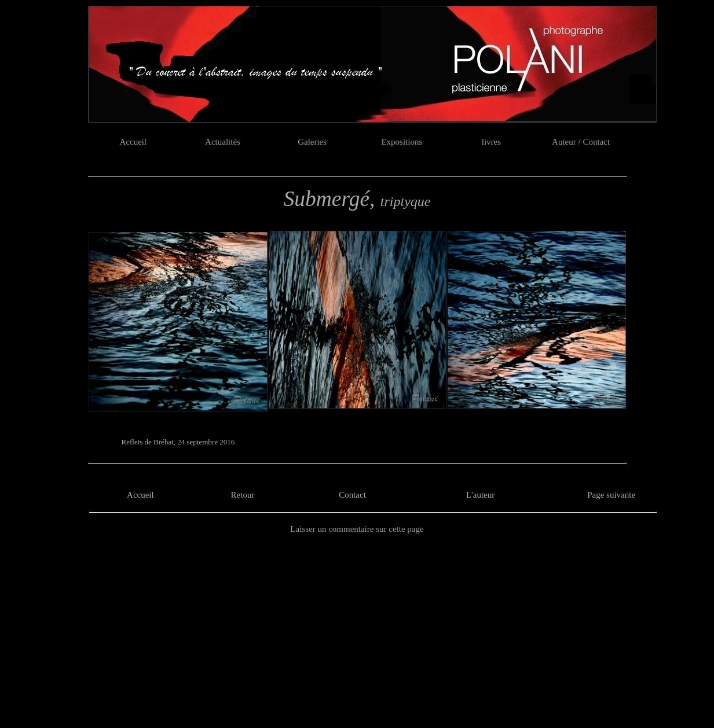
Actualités (223, 142)
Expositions (402, 142)
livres (491, 142)
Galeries (312, 142)
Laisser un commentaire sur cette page (357, 529)
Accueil (133, 142)
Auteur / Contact (581, 142)
